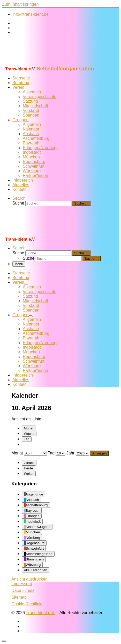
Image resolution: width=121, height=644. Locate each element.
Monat (29, 428)
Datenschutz (23, 590)
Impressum (22, 584)
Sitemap (19, 597)
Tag (27, 439)
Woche (29, 434)
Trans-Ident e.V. (40, 613)
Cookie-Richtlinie (27, 604)
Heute (28, 468)
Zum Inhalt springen (20, 4)
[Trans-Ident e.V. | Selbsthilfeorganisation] (34, 63)
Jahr (70, 453)
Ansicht (29, 579)
